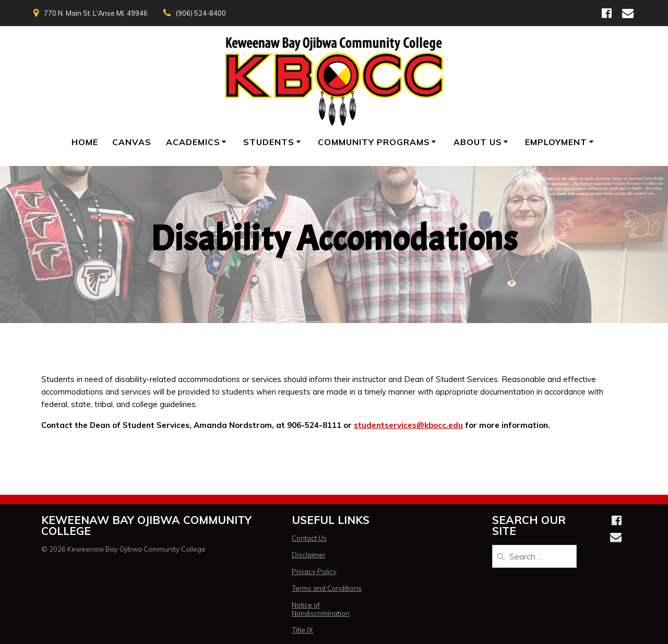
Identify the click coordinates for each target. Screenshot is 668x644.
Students (269, 142)
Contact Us (309, 538)
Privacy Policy (314, 571)
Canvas (132, 142)
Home (85, 142)
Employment (556, 142)
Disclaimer (309, 555)
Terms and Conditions (327, 588)
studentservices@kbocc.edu (408, 425)
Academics (193, 142)
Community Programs (374, 142)
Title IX (302, 630)
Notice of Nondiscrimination (321, 609)
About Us (478, 142)
